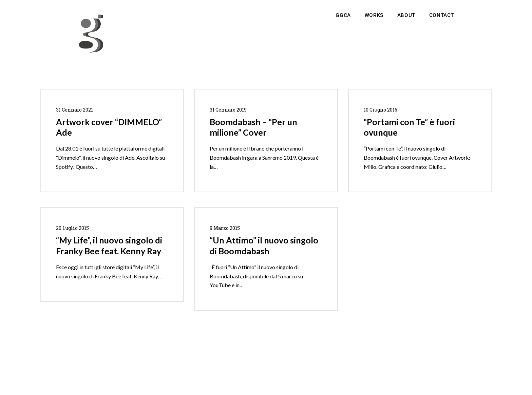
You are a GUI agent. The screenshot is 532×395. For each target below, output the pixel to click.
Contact (442, 15)
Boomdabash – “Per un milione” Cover (253, 127)
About (406, 15)
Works (374, 15)
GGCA (343, 15)
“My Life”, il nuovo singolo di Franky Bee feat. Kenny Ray (109, 245)
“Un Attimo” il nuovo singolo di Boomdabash (264, 245)
